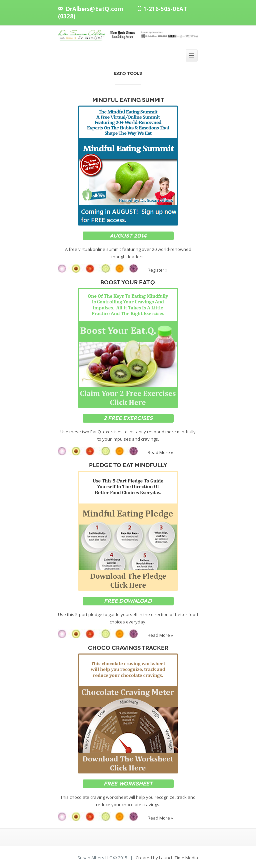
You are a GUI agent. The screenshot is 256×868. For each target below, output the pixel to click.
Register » (157, 270)
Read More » (160, 452)
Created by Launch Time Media (167, 858)
